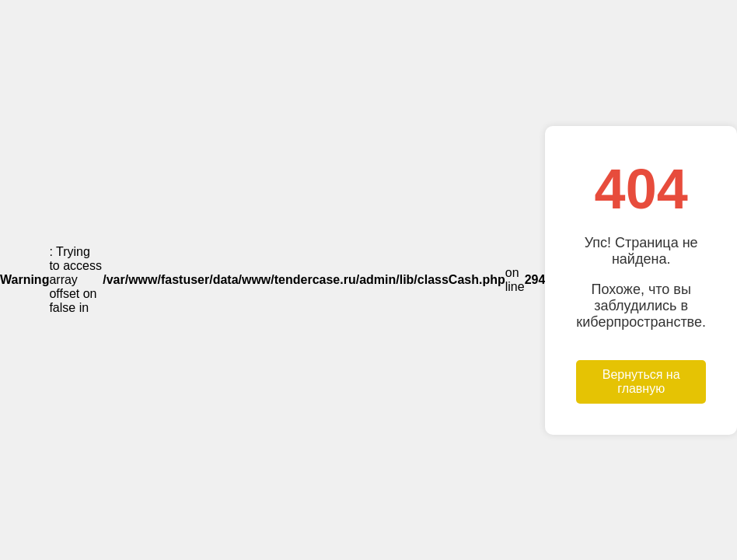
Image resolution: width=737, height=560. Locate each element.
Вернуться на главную (641, 381)
